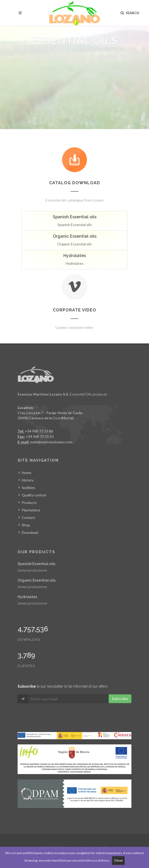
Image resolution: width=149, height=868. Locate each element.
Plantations (31, 510)
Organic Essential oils (37, 580)
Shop (26, 525)
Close (118, 860)
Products (29, 503)
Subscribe (120, 699)
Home (62, 71)
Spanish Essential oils (36, 564)
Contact (28, 517)
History (28, 480)
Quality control (34, 495)
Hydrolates (27, 597)
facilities (28, 488)
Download (30, 532)
